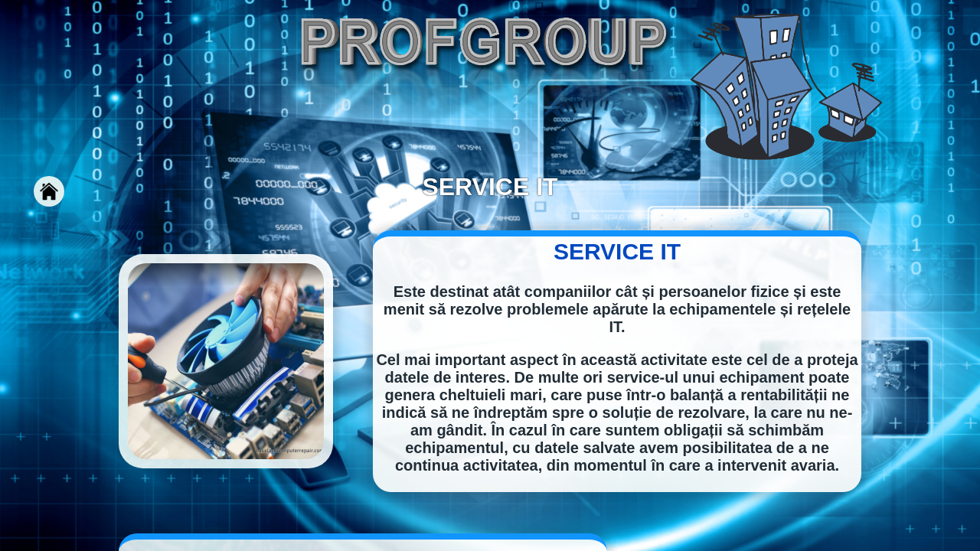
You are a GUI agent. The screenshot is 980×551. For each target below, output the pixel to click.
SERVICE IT (617, 251)
